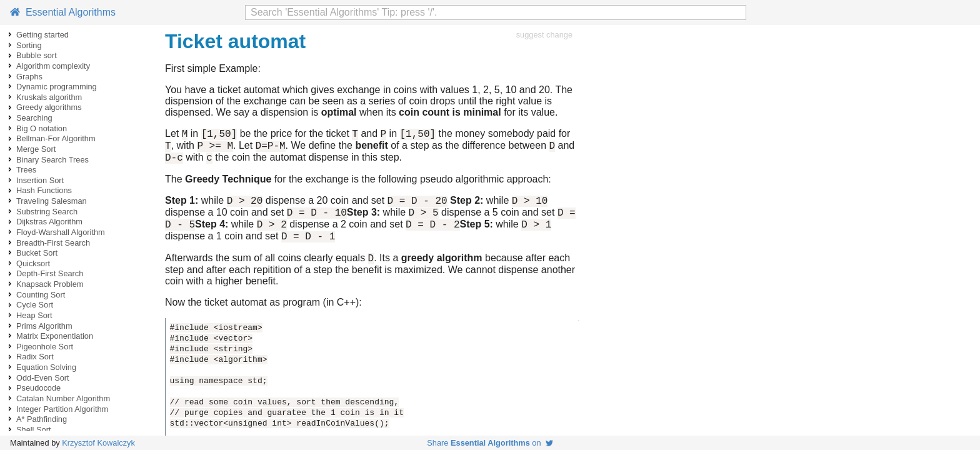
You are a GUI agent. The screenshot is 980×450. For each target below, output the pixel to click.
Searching (34, 118)
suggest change (544, 35)
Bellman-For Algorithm (56, 138)
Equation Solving (46, 367)
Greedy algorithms (49, 107)
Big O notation (42, 128)
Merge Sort (36, 149)
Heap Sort (34, 315)
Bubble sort (37, 55)
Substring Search (47, 212)
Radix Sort (35, 357)
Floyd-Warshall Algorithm (61, 232)
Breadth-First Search (53, 243)
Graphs (29, 77)
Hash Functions (44, 190)
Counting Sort (41, 295)
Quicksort (33, 263)
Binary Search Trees (52, 160)
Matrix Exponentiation (55, 336)
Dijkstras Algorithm (49, 222)
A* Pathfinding (42, 419)
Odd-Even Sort (43, 378)
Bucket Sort (37, 253)
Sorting (29, 45)
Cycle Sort (35, 305)
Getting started (42, 35)
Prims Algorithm (44, 326)
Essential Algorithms (63, 12)
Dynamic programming (57, 87)
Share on (490, 443)
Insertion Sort (40, 180)
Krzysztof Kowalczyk (98, 443)
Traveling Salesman (52, 201)
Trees (26, 170)
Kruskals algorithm (49, 97)
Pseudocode (38, 388)
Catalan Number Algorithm (63, 398)
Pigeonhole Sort (45, 347)
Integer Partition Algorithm (62, 409)
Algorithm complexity (53, 66)
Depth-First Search (50, 273)
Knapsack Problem (50, 284)
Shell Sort (33, 430)
